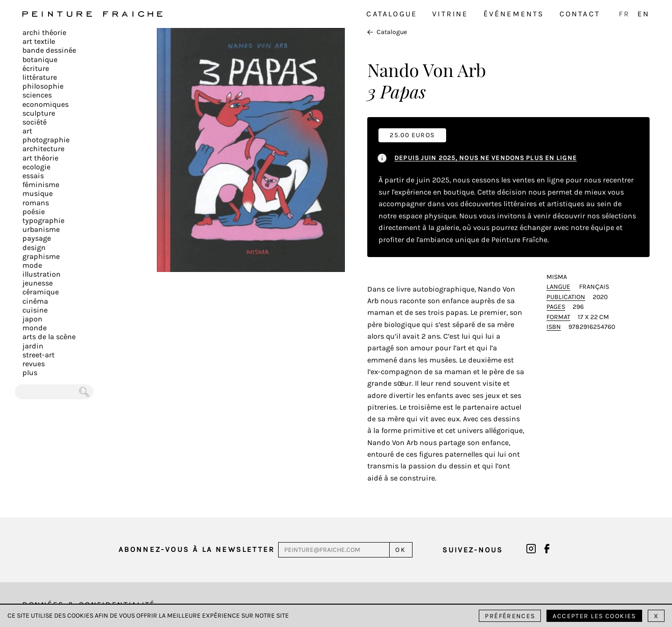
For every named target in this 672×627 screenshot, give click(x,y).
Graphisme (41, 256)
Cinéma (35, 301)
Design (34, 247)
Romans (36, 203)
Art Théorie (40, 158)
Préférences (510, 616)
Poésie (34, 212)
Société (35, 122)
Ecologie (36, 167)
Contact (580, 14)
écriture (36, 68)
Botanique (40, 59)
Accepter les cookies (594, 616)
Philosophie (43, 86)
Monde (35, 328)
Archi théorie (44, 32)
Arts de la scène (49, 337)
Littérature (40, 77)
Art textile (39, 41)
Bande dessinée (49, 50)
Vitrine (450, 14)
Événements (514, 14)
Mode (32, 265)
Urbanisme (41, 229)
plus (30, 373)
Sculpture (39, 113)
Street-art (38, 355)
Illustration (42, 274)
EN (644, 14)
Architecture (43, 149)
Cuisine (35, 310)
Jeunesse (38, 283)
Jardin (33, 346)
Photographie (46, 140)
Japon (32, 319)
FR (624, 14)
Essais (33, 176)
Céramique (41, 292)
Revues (34, 364)
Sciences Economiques (45, 99)
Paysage (37, 238)
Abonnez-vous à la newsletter (197, 549)
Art (27, 131)
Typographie (43, 220)
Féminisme (41, 185)
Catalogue (392, 14)
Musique (38, 193)
